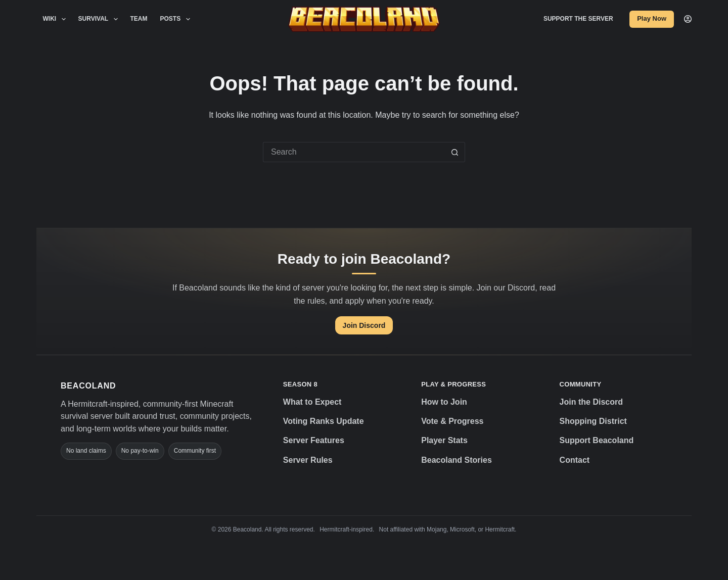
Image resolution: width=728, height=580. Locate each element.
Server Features (314, 440)
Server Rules (308, 460)
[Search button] (455, 152)
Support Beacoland (597, 440)
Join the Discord (591, 402)
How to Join (444, 402)
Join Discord (364, 325)
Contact (575, 460)
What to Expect (312, 402)
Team (139, 19)
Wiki (56, 19)
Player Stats (444, 440)
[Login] (688, 19)
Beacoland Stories (457, 460)
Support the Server (578, 19)
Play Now (652, 18)
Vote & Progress (452, 421)
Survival (100, 19)
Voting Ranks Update (324, 421)
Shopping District (593, 421)
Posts (177, 19)
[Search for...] (354, 152)
